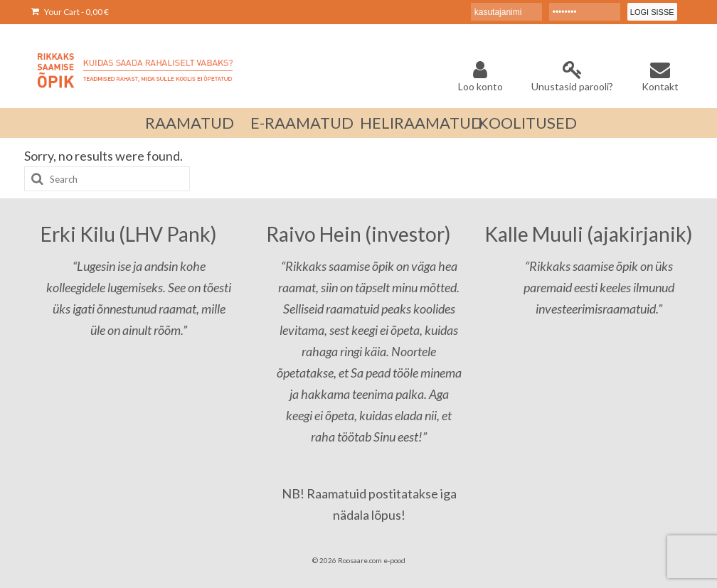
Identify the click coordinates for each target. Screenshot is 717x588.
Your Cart (70, 12)
